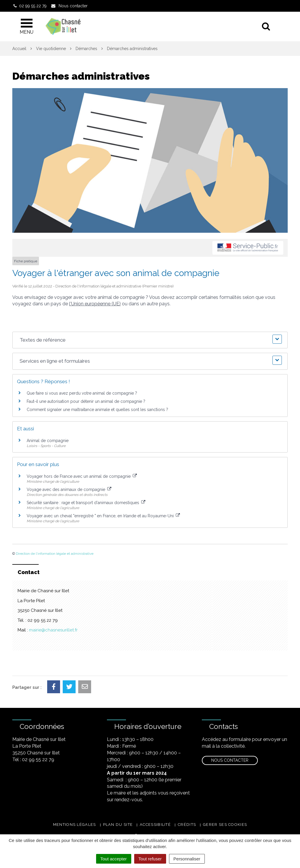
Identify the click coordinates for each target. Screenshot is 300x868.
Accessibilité (155, 825)
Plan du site (118, 825)
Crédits (187, 825)
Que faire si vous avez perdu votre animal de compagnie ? (82, 393)
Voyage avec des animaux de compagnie (69, 489)
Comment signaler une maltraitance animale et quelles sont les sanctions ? (97, 410)
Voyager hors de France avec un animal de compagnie (82, 476)
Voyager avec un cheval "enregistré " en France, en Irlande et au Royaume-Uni (103, 516)
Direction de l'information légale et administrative (55, 554)
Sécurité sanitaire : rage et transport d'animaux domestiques (86, 503)
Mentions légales (75, 825)
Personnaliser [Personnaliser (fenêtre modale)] (187, 859)
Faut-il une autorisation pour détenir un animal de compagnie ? (86, 401)
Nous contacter (230, 760)
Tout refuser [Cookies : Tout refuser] (150, 859)
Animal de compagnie (48, 441)
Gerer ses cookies (225, 825)
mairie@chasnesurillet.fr (53, 630)
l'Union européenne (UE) (95, 304)
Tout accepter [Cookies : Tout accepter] (114, 859)
